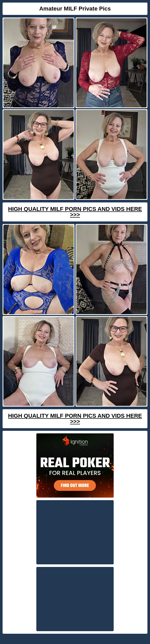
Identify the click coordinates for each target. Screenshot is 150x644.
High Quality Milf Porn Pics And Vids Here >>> (75, 212)
